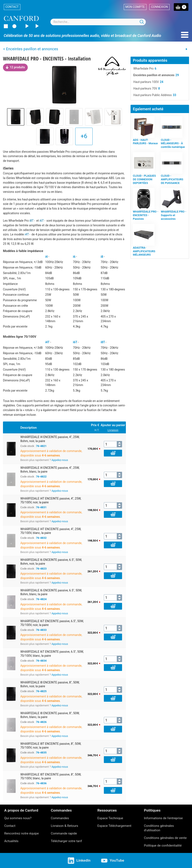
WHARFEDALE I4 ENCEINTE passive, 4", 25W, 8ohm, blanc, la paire (50, 470)
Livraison (113, 430)
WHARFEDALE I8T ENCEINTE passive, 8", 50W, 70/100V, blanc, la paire (51, 776)
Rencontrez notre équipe (22, 833)
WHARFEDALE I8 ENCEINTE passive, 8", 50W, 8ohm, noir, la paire (50, 684)
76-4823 (41, 569)
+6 (84, 136)
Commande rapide (64, 833)
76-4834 (41, 661)
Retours (73, 826)
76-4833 (41, 630)
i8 (103, 257)
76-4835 (41, 752)
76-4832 (41, 538)
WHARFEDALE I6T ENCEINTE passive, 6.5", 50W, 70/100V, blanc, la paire (52, 654)
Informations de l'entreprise (163, 818)
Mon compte (135, 7)
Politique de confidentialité (163, 846)
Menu (185, 35)
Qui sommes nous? (18, 818)
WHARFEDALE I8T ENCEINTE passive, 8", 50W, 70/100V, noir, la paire (51, 746)
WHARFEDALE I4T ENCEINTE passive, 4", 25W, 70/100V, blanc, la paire (51, 531)
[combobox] (98, 22)
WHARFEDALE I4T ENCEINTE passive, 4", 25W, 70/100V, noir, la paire (51, 500)
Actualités (11, 841)
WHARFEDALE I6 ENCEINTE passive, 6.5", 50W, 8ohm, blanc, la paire (51, 592)
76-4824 (41, 599)
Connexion (159, 7)
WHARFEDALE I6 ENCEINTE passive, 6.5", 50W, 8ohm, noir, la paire (51, 562)
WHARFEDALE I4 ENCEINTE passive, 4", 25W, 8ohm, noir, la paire (50, 439)
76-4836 (41, 783)
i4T (28, 234)
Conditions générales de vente (165, 838)
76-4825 (41, 691)
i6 (75, 257)
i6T (43, 221)
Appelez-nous (60, 460)
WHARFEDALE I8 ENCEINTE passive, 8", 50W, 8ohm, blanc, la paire (50, 715)
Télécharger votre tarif (66, 841)
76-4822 (41, 477)
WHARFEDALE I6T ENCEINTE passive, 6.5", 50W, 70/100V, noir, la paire (52, 623)
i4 (47, 257)
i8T (33, 221)
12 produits (15, 67)
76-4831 (41, 507)
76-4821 (41, 446)
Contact (12, 7)
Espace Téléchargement (114, 826)
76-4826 (41, 722)
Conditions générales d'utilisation (159, 828)
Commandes (60, 818)
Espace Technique (110, 818)
